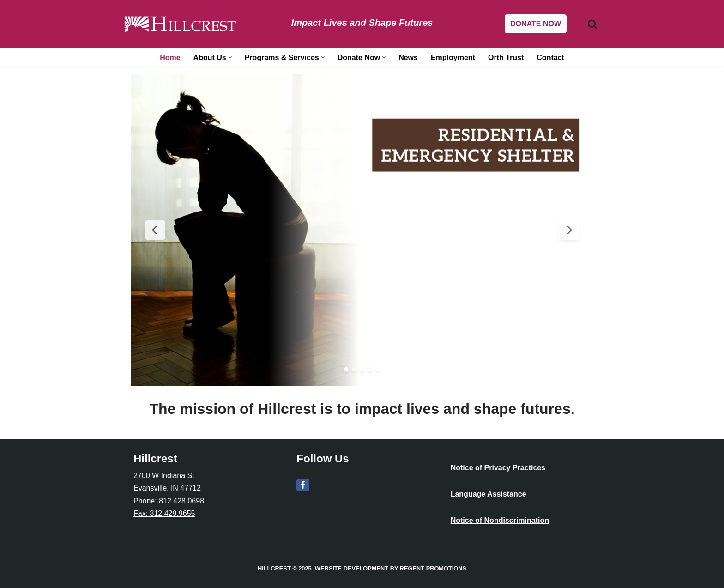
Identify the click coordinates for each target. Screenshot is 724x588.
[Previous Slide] (155, 230)
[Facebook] (303, 485)
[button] (230, 58)
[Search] (592, 24)
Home (170, 58)
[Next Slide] (569, 230)
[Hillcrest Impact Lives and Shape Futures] (181, 24)
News (408, 58)
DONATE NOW (536, 24)
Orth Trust (506, 58)
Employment (453, 58)
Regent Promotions (433, 568)
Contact (550, 58)
